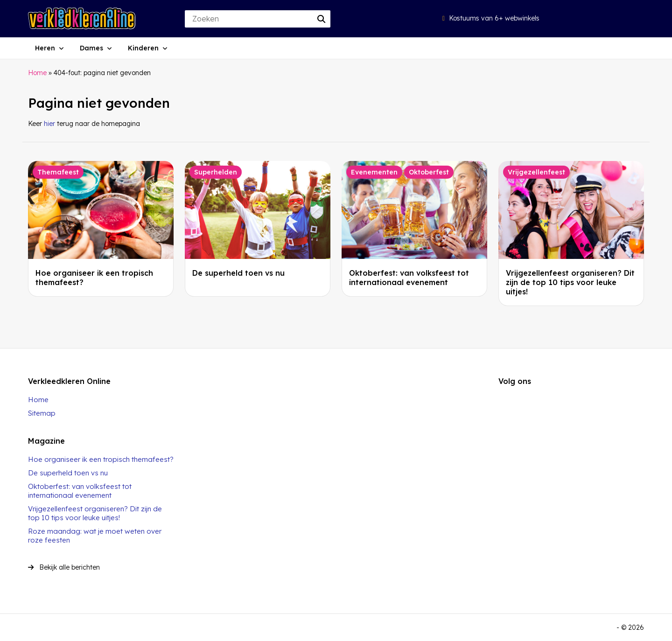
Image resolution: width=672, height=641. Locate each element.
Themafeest (58, 172)
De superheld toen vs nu (238, 273)
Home (37, 73)
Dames (91, 48)
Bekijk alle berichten (64, 567)
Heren (45, 48)
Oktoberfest (429, 172)
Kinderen (143, 48)
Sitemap (42, 413)
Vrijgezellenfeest (536, 172)
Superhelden (216, 172)
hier (49, 124)
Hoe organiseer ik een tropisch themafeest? (101, 459)
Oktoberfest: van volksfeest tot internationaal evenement (409, 278)
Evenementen (374, 172)
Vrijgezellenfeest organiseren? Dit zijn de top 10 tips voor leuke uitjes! (570, 282)
